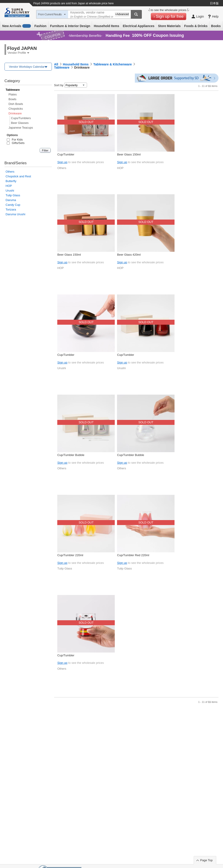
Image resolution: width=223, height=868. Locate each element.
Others (10, 172)
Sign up (62, 162)
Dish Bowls (16, 104)
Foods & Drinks (196, 26)
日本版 (214, 3)
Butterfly (11, 181)
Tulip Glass (13, 195)
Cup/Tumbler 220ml (70, 555)
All (56, 64)
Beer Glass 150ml (129, 154)
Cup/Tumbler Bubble (71, 455)
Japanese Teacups (21, 128)
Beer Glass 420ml (129, 255)
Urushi (10, 191)
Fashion (40, 26)
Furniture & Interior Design (70, 26)
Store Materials (169, 26)
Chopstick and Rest (18, 176)
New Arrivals (17, 26)
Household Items (107, 26)
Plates (13, 94)
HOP (9, 186)
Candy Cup (13, 205)
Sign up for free (170, 16)
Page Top (206, 860)
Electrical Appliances (138, 26)
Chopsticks (16, 109)
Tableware (13, 90)
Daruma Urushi (15, 214)
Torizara (11, 209)
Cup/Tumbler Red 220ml (133, 555)
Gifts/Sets (16, 143)
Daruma (11, 200)
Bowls (13, 99)
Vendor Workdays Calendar (27, 67)
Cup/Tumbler (66, 154)
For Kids (15, 140)
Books (216, 26)
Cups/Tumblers (21, 118)
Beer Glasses (20, 123)
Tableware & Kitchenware (113, 64)
